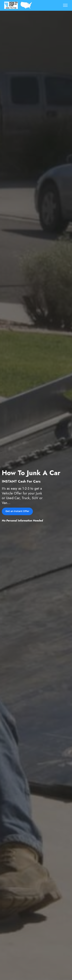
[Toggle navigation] (65, 5)
